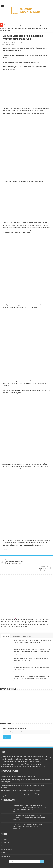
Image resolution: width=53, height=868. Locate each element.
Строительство (6, 856)
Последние (6, 636)
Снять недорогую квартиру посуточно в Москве (17, 618)
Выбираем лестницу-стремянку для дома (27, 790)
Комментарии (28, 636)
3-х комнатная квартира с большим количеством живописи (16, 562)
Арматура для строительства (26, 776)
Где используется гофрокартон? (37, 568)
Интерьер (4, 839)
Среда (3, 853)
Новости (10, 29)
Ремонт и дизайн (6, 849)
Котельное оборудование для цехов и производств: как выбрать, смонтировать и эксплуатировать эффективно (29, 807)
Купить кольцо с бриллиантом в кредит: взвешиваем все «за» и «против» (28, 825)
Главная (3, 29)
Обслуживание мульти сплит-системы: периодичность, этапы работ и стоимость (29, 816)
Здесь (18, 626)
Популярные (16, 636)
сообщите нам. (5, 768)
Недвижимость (5, 843)
